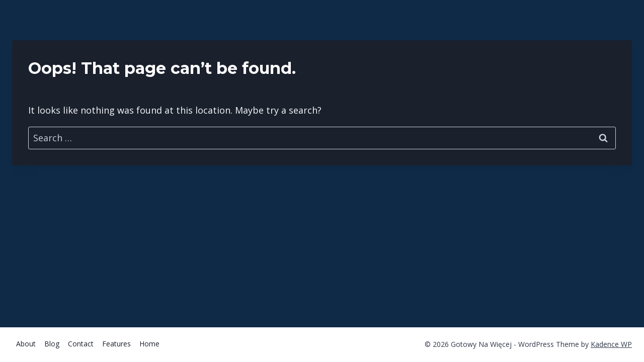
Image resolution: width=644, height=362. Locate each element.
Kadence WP (611, 344)
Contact (81, 344)
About (26, 344)
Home (149, 344)
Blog (52, 344)
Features (116, 344)
